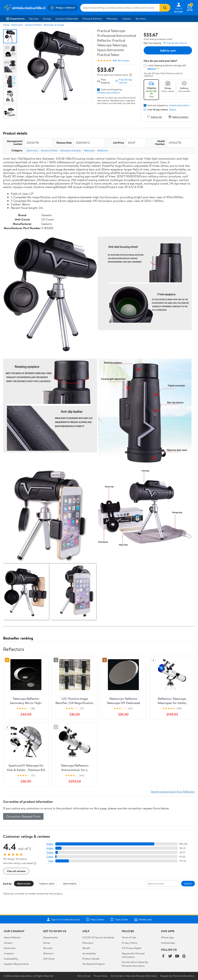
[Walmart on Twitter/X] (170, 956)
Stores (47, 943)
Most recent (24, 883)
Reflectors (103, 150)
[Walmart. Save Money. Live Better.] (25, 8)
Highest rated (47, 883)
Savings (47, 19)
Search (188, 883)
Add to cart (168, 50)
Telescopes (89, 150)
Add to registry (179, 117)
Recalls (86, 948)
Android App (168, 943)
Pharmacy (112, 19)
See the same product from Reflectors (173, 792)
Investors (9, 953)
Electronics (17, 25)
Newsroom (10, 948)
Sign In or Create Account (63, 919)
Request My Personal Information (133, 955)
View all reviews (16, 871)
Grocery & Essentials (67, 19)
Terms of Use (129, 937)
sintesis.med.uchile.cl (108, 92)
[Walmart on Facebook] (163, 956)
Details (173, 110)
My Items (141, 19)
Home (6, 25)
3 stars (50, 852)
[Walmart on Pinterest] (184, 956)
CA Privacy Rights (132, 948)
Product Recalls (91, 959)
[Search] (165, 8)
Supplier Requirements (16, 964)
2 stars (50, 857)
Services (34, 19)
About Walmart (12, 937)
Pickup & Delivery (92, 19)
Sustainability (11, 959)
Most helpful (70, 883)
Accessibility (89, 953)
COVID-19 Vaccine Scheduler (99, 937)
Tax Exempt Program (94, 964)
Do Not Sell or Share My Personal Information (135, 964)
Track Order (119, 919)
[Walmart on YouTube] (177, 956)
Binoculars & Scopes (54, 25)
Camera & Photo (33, 25)
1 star (51, 861)
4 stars (50, 848)
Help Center (95, 919)
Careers (127, 19)
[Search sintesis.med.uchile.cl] (120, 8)
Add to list (154, 117)
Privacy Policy (130, 943)
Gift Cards (49, 959)
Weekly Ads (143, 919)
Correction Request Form (23, 816)
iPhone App (167, 937)
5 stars (50, 844)
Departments (15, 19)
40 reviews (123, 61)
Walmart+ (49, 953)
